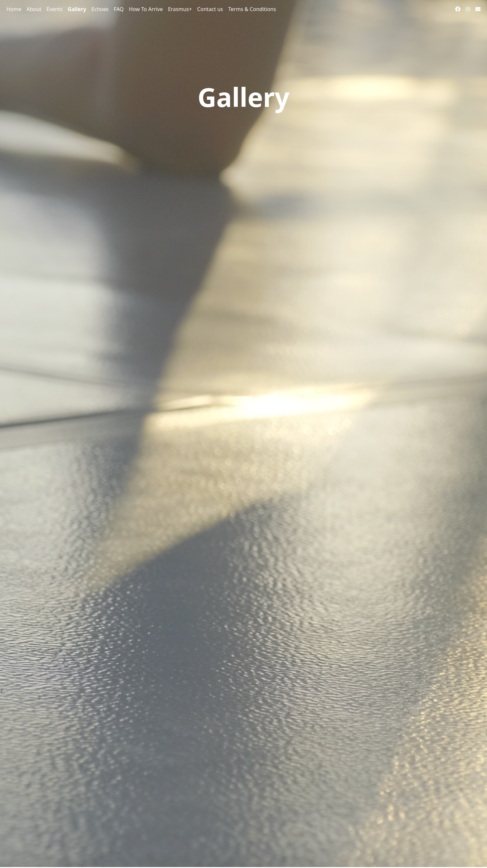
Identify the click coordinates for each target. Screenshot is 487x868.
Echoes (100, 9)
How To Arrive (146, 9)
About (34, 9)
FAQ (119, 9)
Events (54, 9)
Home (14, 9)
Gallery (77, 9)
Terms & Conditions (252, 9)
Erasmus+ (180, 9)
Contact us (210, 9)
